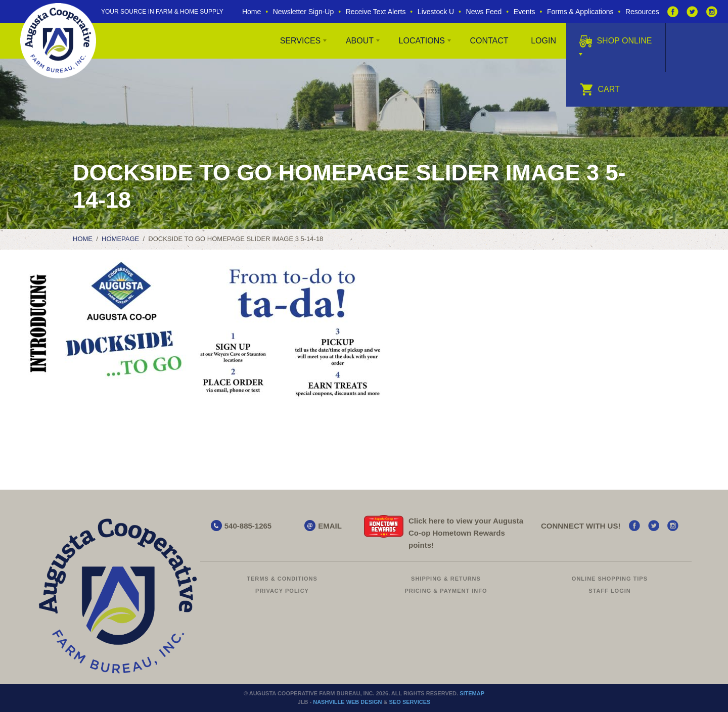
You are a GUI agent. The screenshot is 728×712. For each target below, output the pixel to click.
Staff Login (610, 591)
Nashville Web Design (347, 702)
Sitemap (472, 693)
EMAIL (330, 526)
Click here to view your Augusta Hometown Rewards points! (466, 533)
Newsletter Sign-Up (304, 12)
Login (543, 41)
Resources (642, 12)
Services (301, 41)
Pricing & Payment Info (446, 591)
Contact (489, 41)
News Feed (484, 12)
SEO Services (410, 702)
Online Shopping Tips (610, 579)
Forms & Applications (580, 12)
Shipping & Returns (446, 579)
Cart (600, 89)
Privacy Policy (282, 591)
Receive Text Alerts (376, 12)
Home (252, 12)
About (360, 41)
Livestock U (436, 12)
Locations (422, 41)
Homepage (120, 239)
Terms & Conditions (282, 579)
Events (525, 12)
